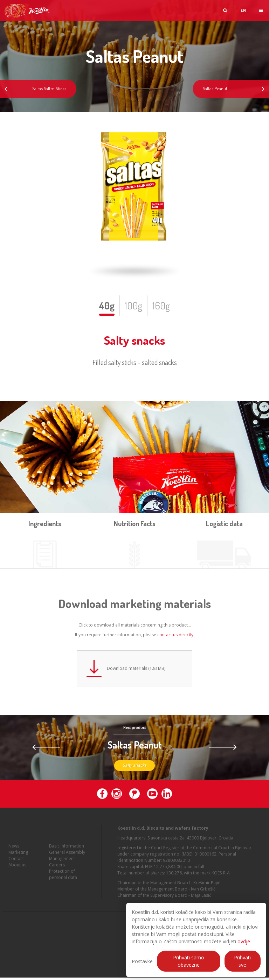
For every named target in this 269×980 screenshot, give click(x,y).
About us (17, 871)
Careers (57, 871)
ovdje (244, 941)
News (14, 852)
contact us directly (175, 635)
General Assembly (67, 858)
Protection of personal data (63, 880)
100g (133, 306)
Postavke (142, 961)
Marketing (18, 858)
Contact (16, 864)
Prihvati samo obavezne (189, 961)
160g (161, 306)
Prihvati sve (242, 961)
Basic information (67, 852)
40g (107, 306)
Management (62, 864)
